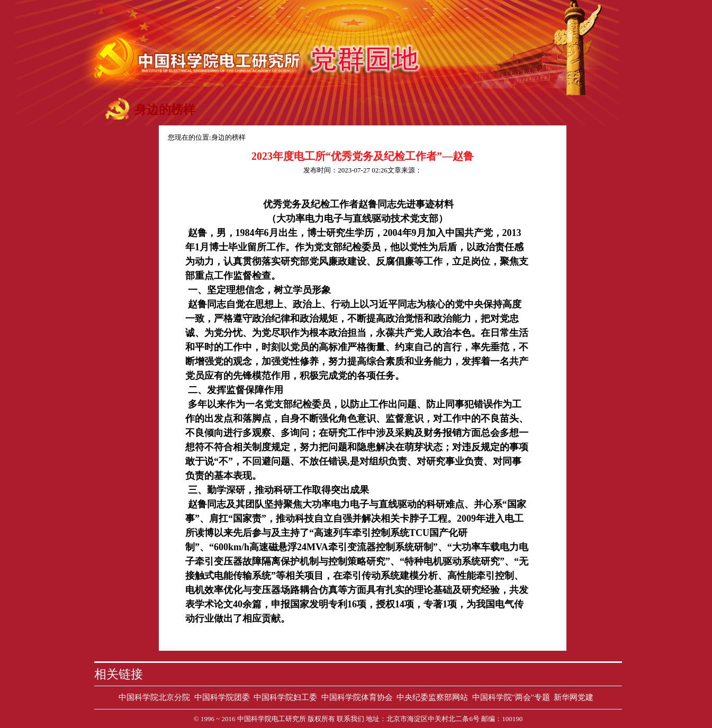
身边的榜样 (228, 137)
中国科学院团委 (222, 697)
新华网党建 (574, 697)
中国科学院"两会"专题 (511, 697)
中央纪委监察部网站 (432, 697)
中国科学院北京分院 (154, 697)
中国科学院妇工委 (285, 697)
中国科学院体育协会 (357, 697)
